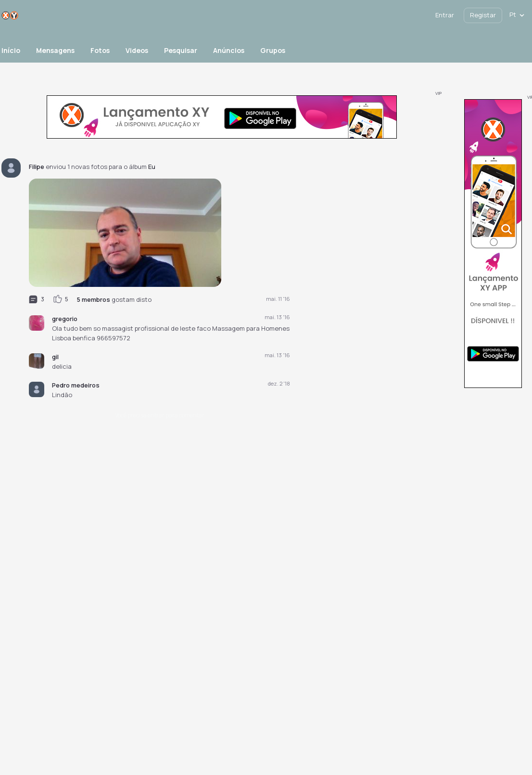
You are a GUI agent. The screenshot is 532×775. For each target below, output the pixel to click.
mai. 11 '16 (278, 299)
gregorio (65, 319)
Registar (483, 15)
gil (55, 357)
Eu (152, 167)
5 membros (94, 299)
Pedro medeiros (76, 385)
